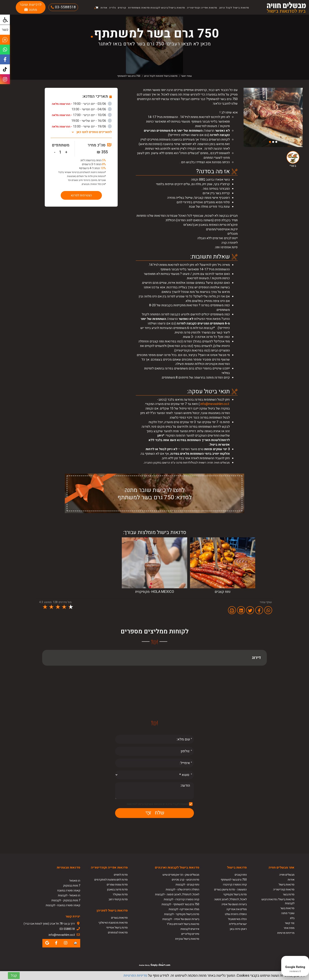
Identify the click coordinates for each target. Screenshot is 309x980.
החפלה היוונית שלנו (236, 914)
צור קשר (290, 923)
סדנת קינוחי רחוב (118, 899)
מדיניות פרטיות (286, 933)
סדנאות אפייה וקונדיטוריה (202, 8)
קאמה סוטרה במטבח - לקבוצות (63, 905)
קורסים (122, 8)
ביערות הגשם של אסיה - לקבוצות (181, 919)
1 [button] (276, 142)
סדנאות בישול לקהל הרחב (234, 8)
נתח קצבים (241, 875)
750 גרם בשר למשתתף (234, 880)
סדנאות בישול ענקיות (187, 939)
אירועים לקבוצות (190, 929)
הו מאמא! (75, 881)
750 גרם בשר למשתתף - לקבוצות (180, 904)
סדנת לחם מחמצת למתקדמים (111, 880)
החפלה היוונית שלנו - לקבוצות (182, 890)
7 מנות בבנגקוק (72, 886)
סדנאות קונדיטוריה (284, 890)
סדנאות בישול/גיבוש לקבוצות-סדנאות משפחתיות (157, 8)
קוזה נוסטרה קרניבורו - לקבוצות (181, 899)
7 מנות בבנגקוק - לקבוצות (66, 900)
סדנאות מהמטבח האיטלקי (113, 923)
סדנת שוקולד (120, 894)
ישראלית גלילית (238, 924)
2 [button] (273, 142)
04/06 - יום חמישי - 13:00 (92, 109)
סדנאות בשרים (119, 918)
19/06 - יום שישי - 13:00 (82, 126)
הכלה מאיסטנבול (237, 919)
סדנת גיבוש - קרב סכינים (186, 880)
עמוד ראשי (186, 76)
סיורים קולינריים (190, 934)
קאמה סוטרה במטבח (69, 891)
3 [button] (270, 142)
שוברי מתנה (288, 913)
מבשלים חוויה (287, 875)
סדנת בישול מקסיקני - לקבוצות (182, 914)
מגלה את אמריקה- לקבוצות (184, 909)
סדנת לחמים (121, 875)
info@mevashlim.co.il (215, 404)
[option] (273, 117)
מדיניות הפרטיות (135, 976)
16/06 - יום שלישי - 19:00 (92, 121)
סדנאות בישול (287, 885)
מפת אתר (289, 928)
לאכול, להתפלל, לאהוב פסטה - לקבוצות (177, 894)
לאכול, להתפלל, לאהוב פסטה (230, 899)
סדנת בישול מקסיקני (235, 894)
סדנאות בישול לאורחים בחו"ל (183, 924)
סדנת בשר (289, 894)
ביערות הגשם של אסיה (234, 904)
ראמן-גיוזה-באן (238, 929)
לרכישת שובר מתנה (31, 7)
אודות (104, 8)
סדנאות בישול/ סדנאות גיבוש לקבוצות (278, 901)
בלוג (292, 918)
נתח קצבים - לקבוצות (187, 885)
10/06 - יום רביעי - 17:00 (82, 115)
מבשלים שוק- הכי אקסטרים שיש (181, 875)
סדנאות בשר (287, 908)
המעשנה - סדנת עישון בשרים (230, 890)
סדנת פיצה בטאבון (117, 890)
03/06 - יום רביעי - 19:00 (82, 104)
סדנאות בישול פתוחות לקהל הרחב (161, 76)
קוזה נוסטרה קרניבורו (235, 885)
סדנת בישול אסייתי (117, 928)
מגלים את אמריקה (236, 909)
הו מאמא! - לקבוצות (69, 895)
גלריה (113, 8)
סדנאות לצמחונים (118, 933)
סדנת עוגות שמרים (117, 885)
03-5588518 (65, 7)
